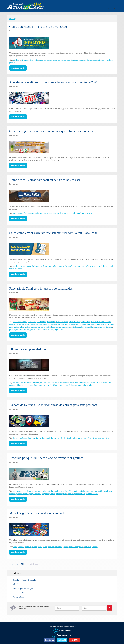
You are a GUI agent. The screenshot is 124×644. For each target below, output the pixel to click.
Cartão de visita (46, 266)
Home (12, 19)
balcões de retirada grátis (82, 438)
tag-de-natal (59, 330)
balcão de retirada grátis (42, 438)
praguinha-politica (48, 494)
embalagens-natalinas (39, 324)
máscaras (51, 547)
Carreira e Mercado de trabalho (25, 580)
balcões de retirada (65, 438)
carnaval (28, 547)
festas (40, 547)
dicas (15, 213)
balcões (54, 438)
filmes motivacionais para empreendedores (86, 383)
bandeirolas (51, 322)
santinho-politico (92, 494)
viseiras (95, 547)
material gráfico (67, 491)
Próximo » (34, 564)
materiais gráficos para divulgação (66, 60)
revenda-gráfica (62, 494)
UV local (109, 266)
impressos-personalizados (61, 327)
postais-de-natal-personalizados (42, 330)
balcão (16, 438)
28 (22, 564)
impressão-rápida (44, 327)
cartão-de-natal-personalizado (79, 322)
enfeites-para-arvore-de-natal (93, 324)
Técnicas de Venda (20, 593)
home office (22, 213)
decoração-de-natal (23, 324)
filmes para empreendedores (27, 385)
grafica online (19, 327)
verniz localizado (16, 269)
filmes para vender (46, 385)
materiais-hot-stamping (104, 327)
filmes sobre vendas (85, 385)
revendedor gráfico (76, 547)
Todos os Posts (19, 597)
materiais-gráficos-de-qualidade (83, 327)
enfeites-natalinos (75, 324)
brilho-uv (36, 266)
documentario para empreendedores (26, 383)
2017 (15, 547)
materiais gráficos (46, 60)
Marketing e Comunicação (23, 589)
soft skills (72, 213)
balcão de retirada (25, 438)
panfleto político (23, 494)
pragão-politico (35, 494)
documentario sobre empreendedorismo (55, 383)
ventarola (88, 547)
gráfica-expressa (58, 266)
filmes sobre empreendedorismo (65, 385)
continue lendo (18, 68)
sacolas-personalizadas (77, 494)
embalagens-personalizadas (58, 324)
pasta (94, 266)
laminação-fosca (71, 266)
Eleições (16, 584)
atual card (17, 60)
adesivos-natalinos (20, 322)
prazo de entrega (104, 438)
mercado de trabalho (60, 213)
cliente (35, 547)
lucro (45, 547)
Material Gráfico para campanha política (89, 491)
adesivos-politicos (20, 491)
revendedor (101, 266)
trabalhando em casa (84, 213)
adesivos (21, 547)
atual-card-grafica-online (22, 266)
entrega (94, 438)
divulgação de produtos (30, 60)
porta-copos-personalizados (19, 330)
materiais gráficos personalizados (92, 60)
